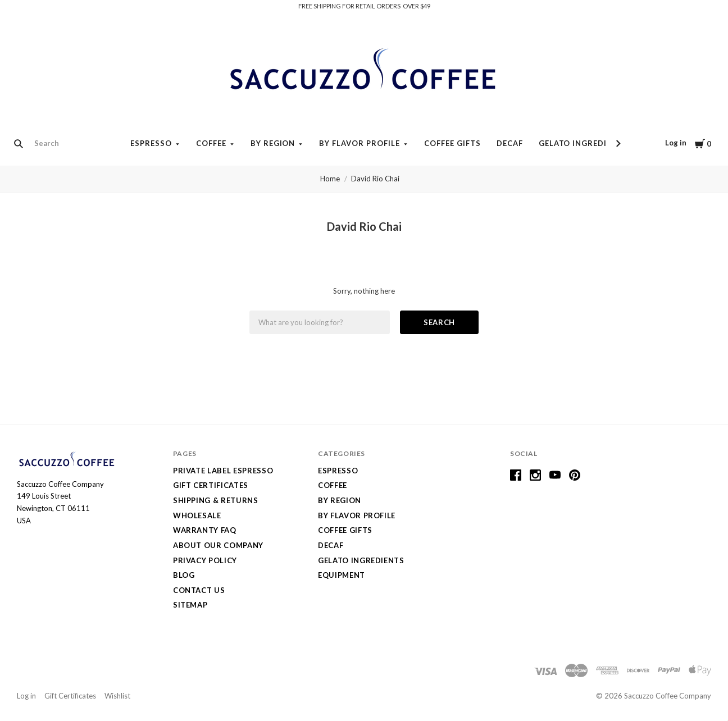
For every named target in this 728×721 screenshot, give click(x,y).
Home (330, 179)
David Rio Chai (375, 179)
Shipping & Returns (216, 500)
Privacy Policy (205, 560)
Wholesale (197, 515)
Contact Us (199, 590)
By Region (273, 143)
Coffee (211, 143)
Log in (676, 143)
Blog (184, 575)
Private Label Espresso (223, 471)
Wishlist (117, 696)
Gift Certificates (211, 485)
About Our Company (218, 545)
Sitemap (190, 605)
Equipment (342, 575)
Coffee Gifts (452, 143)
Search (439, 322)
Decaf (510, 143)
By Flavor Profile (360, 143)
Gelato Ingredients (584, 143)
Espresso (151, 143)
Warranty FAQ (205, 530)
